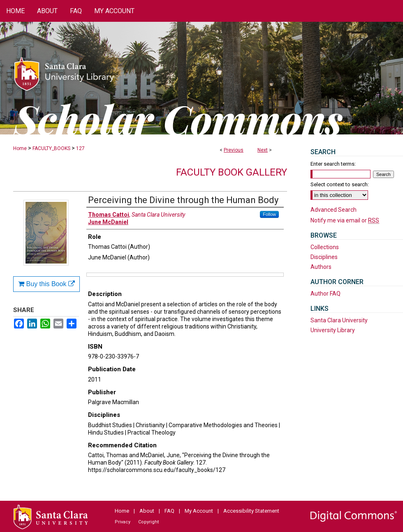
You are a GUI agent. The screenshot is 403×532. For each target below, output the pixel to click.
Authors (321, 267)
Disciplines (324, 257)
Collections (325, 247)
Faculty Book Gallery (232, 172)
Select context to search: (340, 184)
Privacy (123, 522)
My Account (199, 511)
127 (80, 148)
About (147, 511)
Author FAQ (325, 294)
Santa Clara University (339, 320)
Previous (234, 150)
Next (263, 150)
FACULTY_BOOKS (51, 148)
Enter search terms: (333, 164)
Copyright (148, 522)
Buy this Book (46, 284)
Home (20, 148)
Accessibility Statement (251, 511)
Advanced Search (334, 210)
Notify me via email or (345, 220)
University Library (333, 330)
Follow (269, 214)
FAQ (169, 511)
